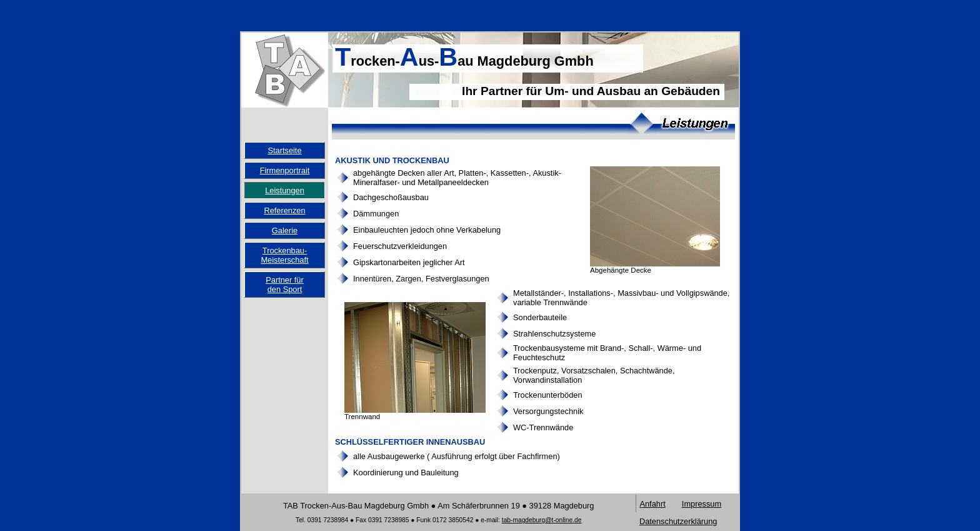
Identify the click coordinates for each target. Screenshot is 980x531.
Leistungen (285, 190)
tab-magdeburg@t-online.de (542, 520)
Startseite (284, 150)
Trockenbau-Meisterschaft (284, 255)
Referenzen (284, 210)
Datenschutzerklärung (678, 521)
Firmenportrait (285, 170)
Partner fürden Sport (284, 285)
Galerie (285, 230)
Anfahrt (652, 504)
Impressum (702, 504)
